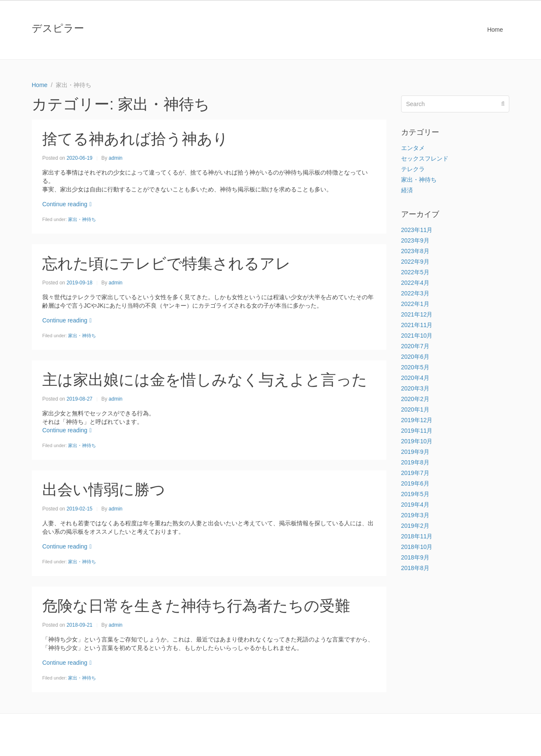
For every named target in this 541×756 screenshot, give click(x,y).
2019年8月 (415, 462)
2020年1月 (415, 409)
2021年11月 (417, 325)
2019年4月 (415, 505)
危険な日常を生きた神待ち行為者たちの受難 (196, 606)
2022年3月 (415, 293)
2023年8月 (415, 251)
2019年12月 (417, 420)
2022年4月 (415, 283)
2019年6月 (415, 483)
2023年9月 (415, 240)
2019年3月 (415, 515)
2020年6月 (415, 357)
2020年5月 (415, 367)
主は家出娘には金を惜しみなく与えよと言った (205, 380)
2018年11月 (417, 536)
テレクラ (413, 169)
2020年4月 (415, 378)
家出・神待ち (82, 219)
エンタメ (413, 148)
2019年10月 (417, 441)
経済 (407, 190)
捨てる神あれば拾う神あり (135, 139)
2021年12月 (417, 314)
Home (495, 30)
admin (116, 158)
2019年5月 (415, 494)
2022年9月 (415, 262)
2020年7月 (415, 346)
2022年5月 (415, 272)
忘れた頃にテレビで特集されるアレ (167, 263)
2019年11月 (417, 431)
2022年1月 (415, 304)
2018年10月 (417, 547)
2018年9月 (415, 557)
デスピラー (58, 28)
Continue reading (67, 204)
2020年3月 (415, 388)
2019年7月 (415, 473)
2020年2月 (415, 399)
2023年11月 (417, 230)
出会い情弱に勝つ (104, 490)
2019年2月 (415, 526)
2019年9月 (415, 452)
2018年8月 (415, 568)
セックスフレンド (425, 158)
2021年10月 (417, 336)
